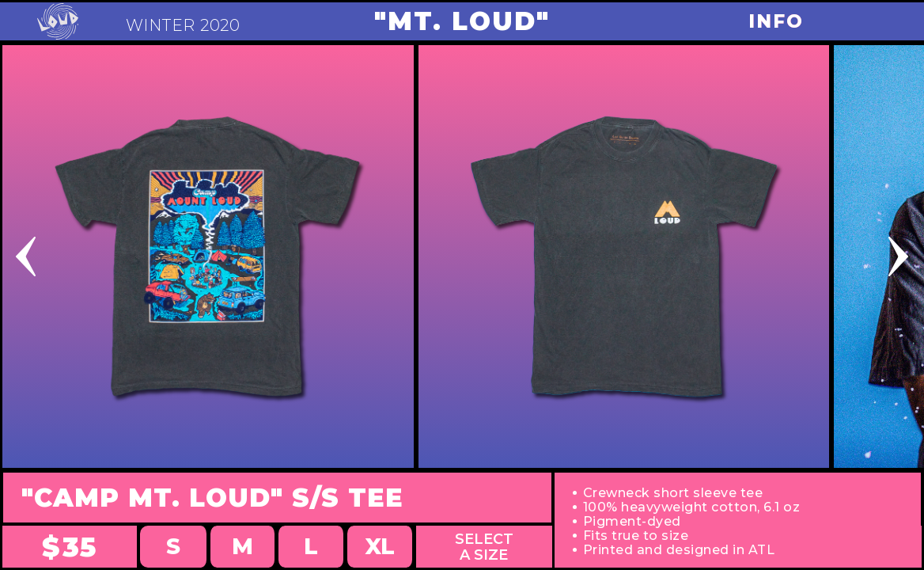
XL (380, 546)
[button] (93, 256)
